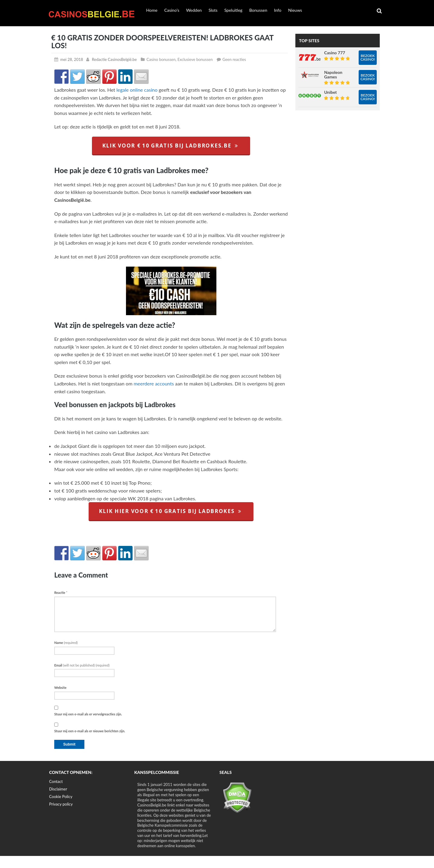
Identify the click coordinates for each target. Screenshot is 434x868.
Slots (213, 10)
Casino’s (172, 10)
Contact (56, 781)
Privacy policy (61, 804)
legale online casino (137, 90)
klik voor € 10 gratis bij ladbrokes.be (171, 146)
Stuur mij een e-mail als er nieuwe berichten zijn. (90, 731)
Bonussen (258, 10)
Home (152, 10)
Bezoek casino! (368, 57)
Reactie (61, 592)
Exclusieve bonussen (195, 59)
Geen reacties (234, 59)
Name (66, 643)
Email (82, 665)
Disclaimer (58, 789)
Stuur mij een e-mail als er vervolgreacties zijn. (88, 714)
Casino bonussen (161, 59)
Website (60, 687)
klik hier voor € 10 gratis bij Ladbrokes (171, 511)
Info (278, 10)
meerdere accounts (154, 383)
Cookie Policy (61, 797)
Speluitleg (233, 10)
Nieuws (295, 10)
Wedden (194, 10)
